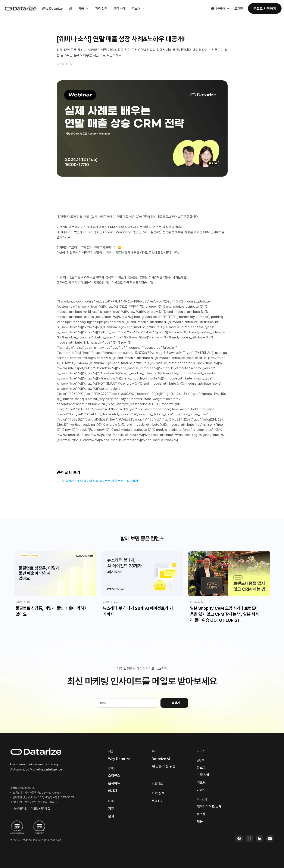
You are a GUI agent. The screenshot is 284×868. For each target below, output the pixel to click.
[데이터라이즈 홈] (21, 9)
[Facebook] (239, 838)
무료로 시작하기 (265, 8)
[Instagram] (249, 838)
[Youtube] (270, 838)
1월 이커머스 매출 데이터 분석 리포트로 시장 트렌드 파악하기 (99, 481)
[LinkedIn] (260, 838)
